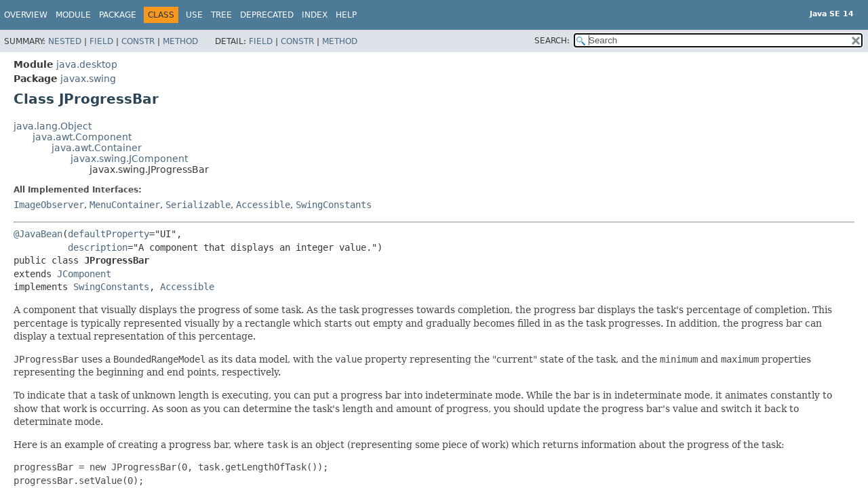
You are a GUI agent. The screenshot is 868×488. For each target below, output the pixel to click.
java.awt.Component (82, 137)
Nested (65, 41)
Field (101, 41)
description (98, 247)
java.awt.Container (97, 148)
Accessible (263, 205)
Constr (138, 41)
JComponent (84, 274)
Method (180, 41)
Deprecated (267, 15)
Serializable (198, 205)
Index (315, 15)
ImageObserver (49, 205)
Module (73, 15)
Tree (221, 15)
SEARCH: (552, 41)
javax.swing (88, 79)
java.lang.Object (53, 126)
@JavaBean (38, 234)
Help (346, 15)
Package (118, 15)
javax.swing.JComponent (129, 159)
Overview (26, 15)
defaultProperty (108, 234)
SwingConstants (334, 205)
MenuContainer (125, 205)
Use (194, 15)
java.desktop (87, 64)
